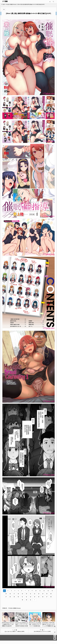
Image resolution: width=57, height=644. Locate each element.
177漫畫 (5, 1)
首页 (3, 4)
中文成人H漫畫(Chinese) (11, 4)
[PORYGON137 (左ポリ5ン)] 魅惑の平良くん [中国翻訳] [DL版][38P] (8, 624)
